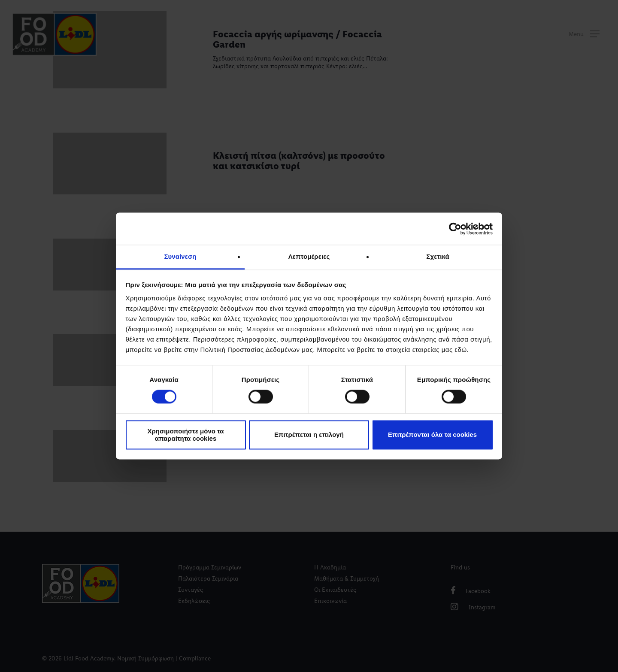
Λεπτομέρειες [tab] (309, 256)
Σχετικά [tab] (438, 256)
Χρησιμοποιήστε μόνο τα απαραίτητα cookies (185, 435)
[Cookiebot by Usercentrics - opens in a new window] (455, 229)
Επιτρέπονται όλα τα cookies (432, 435)
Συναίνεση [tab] (180, 256)
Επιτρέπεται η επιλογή (309, 435)
